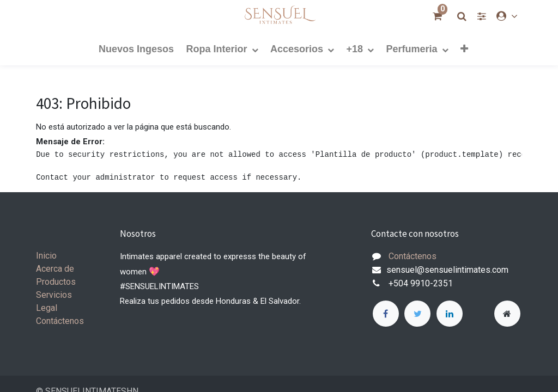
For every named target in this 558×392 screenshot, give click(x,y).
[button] (464, 49)
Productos (56, 282)
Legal (47, 308)
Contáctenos (60, 321)
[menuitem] (136, 49)
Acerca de (55, 269)
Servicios (54, 295)
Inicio (46, 256)
